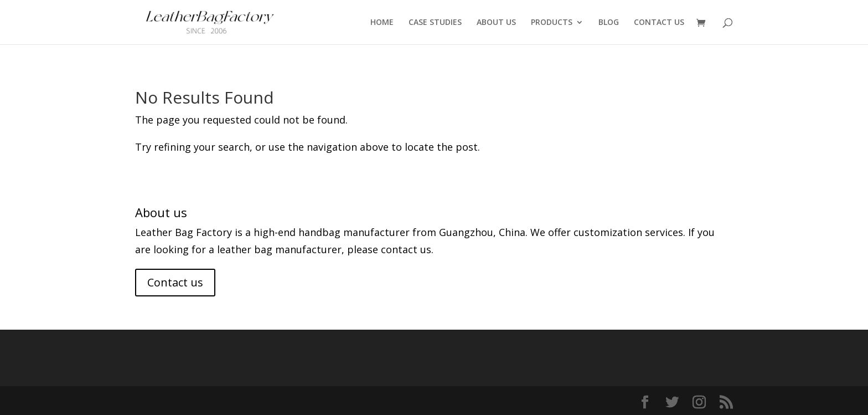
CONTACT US (659, 23)
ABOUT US (496, 23)
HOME (382, 23)
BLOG (609, 23)
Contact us (175, 282)
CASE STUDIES (435, 23)
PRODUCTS (552, 23)
